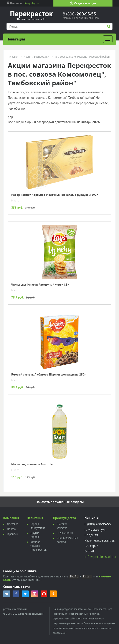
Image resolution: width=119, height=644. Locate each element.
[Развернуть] (108, 39)
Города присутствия (38, 526)
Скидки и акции (83, 3)
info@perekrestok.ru (100, 557)
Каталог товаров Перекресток (38, 546)
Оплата (11, 529)
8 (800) (79, 14)
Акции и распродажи (36, 57)
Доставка (12, 524)
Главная (14, 57)
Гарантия (12, 534)
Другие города (35, 535)
